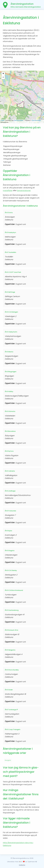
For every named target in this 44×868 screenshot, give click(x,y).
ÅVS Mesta (9, 352)
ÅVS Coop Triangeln (13, 729)
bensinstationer (24, 190)
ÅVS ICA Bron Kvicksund (14, 590)
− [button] (3, 77)
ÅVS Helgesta (10, 650)
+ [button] (3, 74)
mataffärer (8, 190)
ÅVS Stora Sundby (12, 670)
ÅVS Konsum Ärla (11, 630)
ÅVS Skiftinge (10, 292)
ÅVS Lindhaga (10, 491)
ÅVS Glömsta (10, 411)
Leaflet (3, 120)
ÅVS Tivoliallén (10, 252)
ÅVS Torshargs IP (11, 710)
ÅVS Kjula (8, 531)
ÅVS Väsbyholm (11, 332)
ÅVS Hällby (9, 391)
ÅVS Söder (9, 690)
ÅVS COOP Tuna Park (13, 272)
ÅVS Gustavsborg (12, 610)
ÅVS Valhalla (10, 471)
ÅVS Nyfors (9, 451)
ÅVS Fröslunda (10, 511)
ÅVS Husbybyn (10, 232)
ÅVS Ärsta (9, 213)
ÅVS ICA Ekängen (11, 312)
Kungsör (8, 760)
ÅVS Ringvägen (11, 372)
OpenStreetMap (19, 120)
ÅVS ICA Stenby (11, 570)
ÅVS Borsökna (10, 431)
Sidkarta (22, 865)
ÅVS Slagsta (10, 551)
